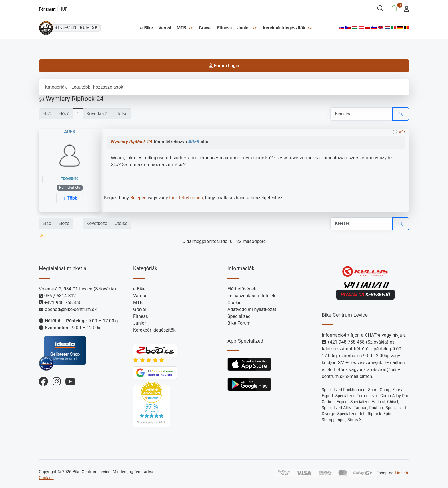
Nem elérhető (70, 188)
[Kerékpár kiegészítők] (309, 28)
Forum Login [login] (224, 66)
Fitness (224, 28)
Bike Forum (239, 323)
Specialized (239, 316)
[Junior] (254, 28)
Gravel (205, 28)
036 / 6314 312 (60, 296)
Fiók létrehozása (186, 198)
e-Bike (146, 28)
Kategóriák (56, 87)
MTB (181, 28)
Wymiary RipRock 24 (131, 142)
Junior (244, 28)
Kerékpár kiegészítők (284, 28)
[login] (405, 8)
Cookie (234, 303)
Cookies (46, 478)
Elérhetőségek (242, 289)
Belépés (138, 198)
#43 (402, 132)
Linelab (401, 473)
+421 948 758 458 (63, 303)
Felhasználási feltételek (251, 296)
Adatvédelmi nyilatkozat (252, 309)
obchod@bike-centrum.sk (71, 309)
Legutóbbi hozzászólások (97, 87)
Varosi (165, 28)
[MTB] (190, 28)
